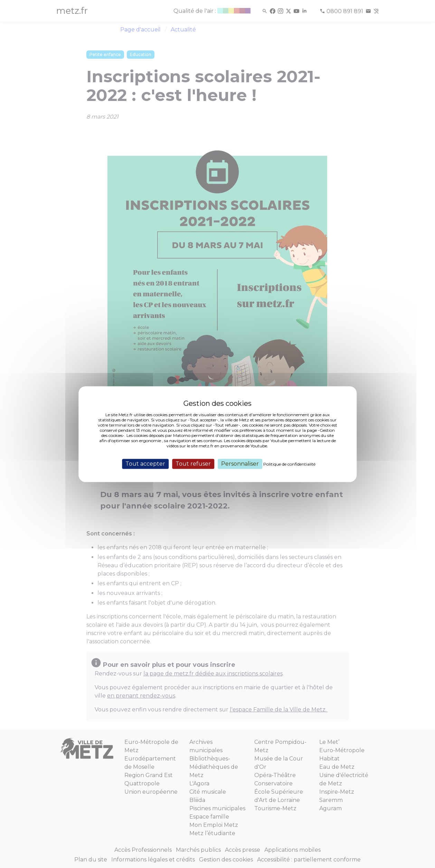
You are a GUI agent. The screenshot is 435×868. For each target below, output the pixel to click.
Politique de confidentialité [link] (289, 464)
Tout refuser (193, 464)
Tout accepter (145, 464)
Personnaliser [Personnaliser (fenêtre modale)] (240, 464)
